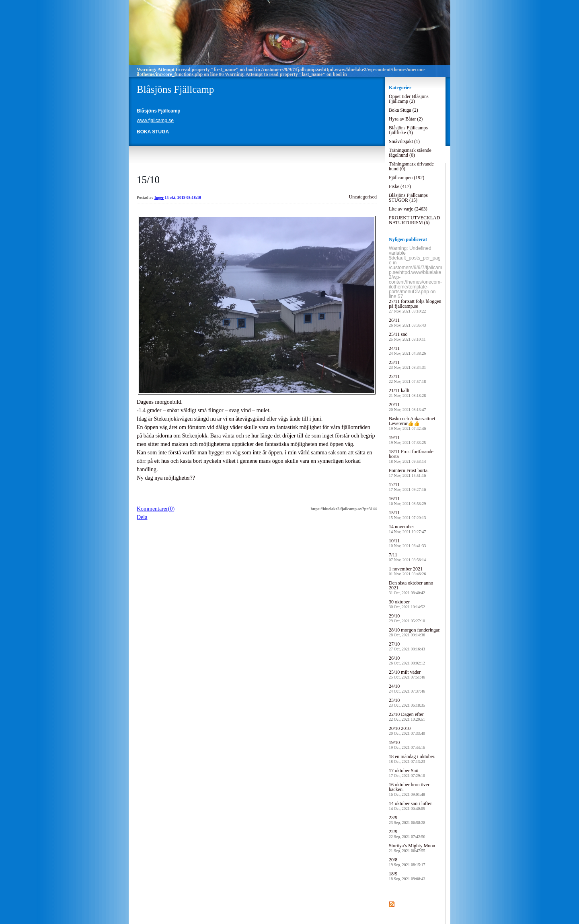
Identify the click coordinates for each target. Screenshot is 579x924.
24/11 (407, 351)
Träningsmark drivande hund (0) (411, 166)
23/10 (407, 702)
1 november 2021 (407, 571)
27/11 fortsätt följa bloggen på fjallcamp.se (415, 306)
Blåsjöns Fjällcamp (175, 89)
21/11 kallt (407, 393)
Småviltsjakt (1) (404, 141)
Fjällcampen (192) (407, 178)
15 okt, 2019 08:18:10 (183, 197)
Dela (142, 517)
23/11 (407, 365)
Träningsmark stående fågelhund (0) (410, 153)
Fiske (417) (400, 186)
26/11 (407, 322)
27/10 (407, 646)
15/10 (148, 180)
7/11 (407, 557)
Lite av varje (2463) (408, 209)
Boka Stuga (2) (403, 110)
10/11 (407, 543)
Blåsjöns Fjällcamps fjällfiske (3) (408, 130)
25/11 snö (407, 336)
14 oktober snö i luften (411, 806)
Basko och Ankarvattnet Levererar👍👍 (412, 423)
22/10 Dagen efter (407, 717)
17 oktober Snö (407, 773)
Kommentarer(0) (156, 509)
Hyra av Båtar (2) (406, 119)
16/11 (407, 501)
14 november (407, 529)
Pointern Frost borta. (409, 473)
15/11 (407, 515)
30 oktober (407, 604)
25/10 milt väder (407, 674)
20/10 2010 (407, 731)
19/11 (407, 440)
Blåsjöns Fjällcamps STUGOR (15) (408, 198)
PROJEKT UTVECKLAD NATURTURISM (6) (414, 220)
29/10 (407, 618)
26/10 (407, 660)
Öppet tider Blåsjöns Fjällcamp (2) (409, 99)
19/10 (407, 745)
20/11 (407, 407)
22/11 (407, 379)
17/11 (407, 487)
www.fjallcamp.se (155, 121)
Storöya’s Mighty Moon (412, 848)
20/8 (407, 862)
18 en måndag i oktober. (412, 759)
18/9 (407, 876)
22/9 (407, 834)
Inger (159, 197)
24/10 (407, 688)
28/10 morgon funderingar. (415, 632)
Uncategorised (363, 197)
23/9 (407, 820)
